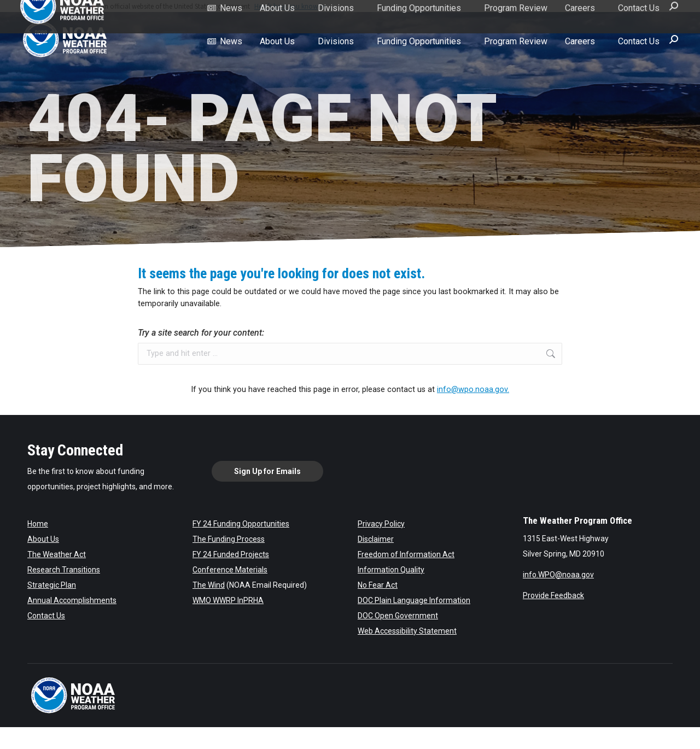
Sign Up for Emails (267, 471)
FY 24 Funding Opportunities (241, 524)
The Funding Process (229, 539)
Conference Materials (230, 570)
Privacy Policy (381, 524)
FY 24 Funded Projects (231, 554)
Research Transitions (64, 570)
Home (38, 524)
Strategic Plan (52, 585)
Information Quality (391, 570)
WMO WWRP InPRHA (228, 600)
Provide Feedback (553, 595)
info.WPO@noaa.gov (558, 575)
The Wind (209, 585)
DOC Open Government (398, 616)
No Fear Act (378, 585)
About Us (43, 539)
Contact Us (46, 616)
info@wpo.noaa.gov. (473, 390)
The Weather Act (57, 554)
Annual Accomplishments (72, 600)
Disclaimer (376, 539)
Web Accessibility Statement (407, 631)
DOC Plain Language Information (414, 600)
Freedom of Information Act (406, 554)
